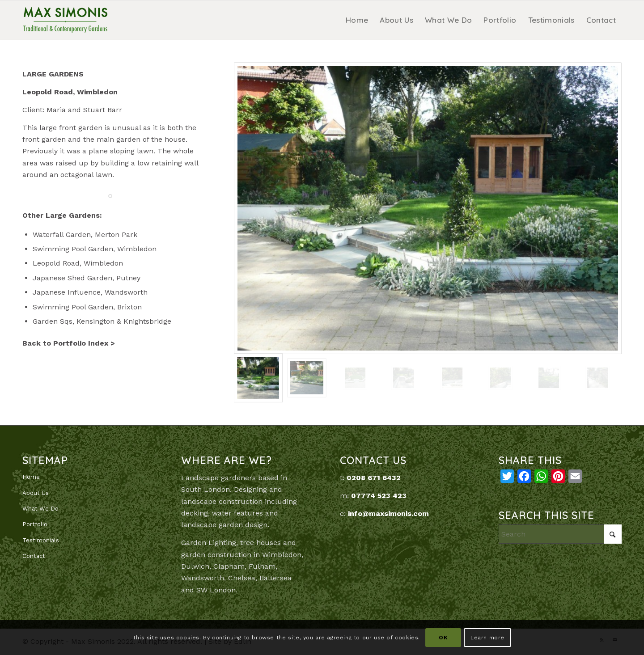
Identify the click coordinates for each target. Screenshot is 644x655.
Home (31, 477)
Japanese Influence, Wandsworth (90, 292)
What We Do (40, 509)
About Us (36, 493)
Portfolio (35, 524)
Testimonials (41, 540)
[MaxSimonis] (65, 20)
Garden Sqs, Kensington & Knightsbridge (102, 321)
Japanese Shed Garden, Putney (87, 278)
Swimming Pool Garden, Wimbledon (95, 249)
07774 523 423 (379, 496)
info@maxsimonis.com (388, 513)
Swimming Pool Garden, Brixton (87, 307)
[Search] (560, 534)
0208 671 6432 (374, 478)
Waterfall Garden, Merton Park (85, 235)
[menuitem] (357, 20)
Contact (34, 556)
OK (443, 638)
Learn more (487, 638)
